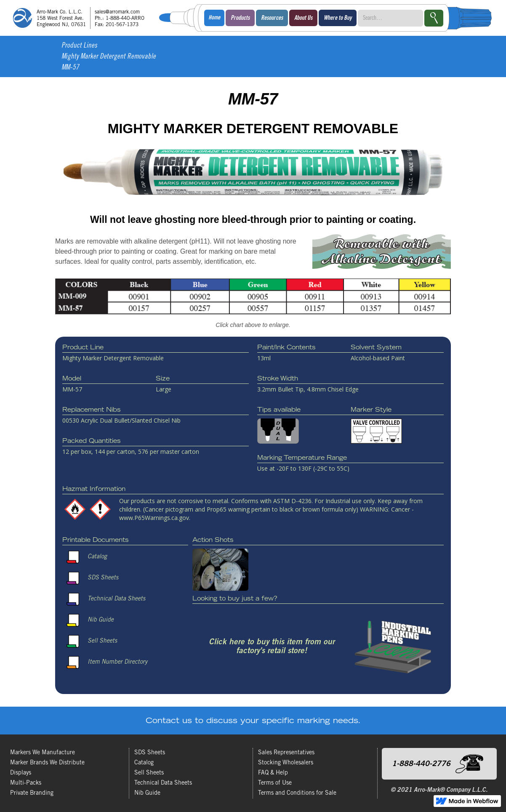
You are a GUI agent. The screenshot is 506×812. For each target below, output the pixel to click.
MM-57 (70, 68)
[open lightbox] (253, 306)
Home (214, 18)
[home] (82, 18)
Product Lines (79, 46)
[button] (240, 18)
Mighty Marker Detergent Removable (109, 57)
